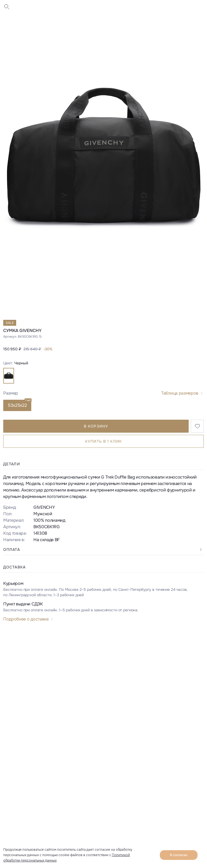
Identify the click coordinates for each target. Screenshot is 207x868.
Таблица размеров (180, 393)
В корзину (96, 426)
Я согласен (179, 855)
